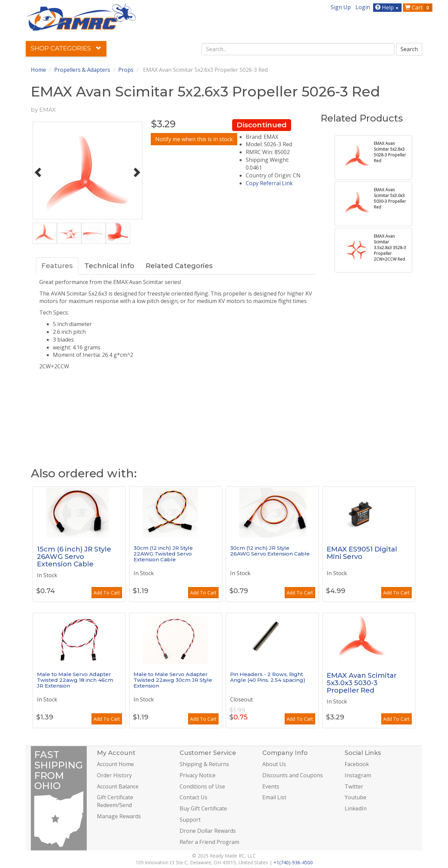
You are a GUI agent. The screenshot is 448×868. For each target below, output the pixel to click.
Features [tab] (57, 266)
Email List (274, 797)
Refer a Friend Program (209, 842)
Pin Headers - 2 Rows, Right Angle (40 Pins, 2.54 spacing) (268, 677)
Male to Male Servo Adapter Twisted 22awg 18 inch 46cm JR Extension (75, 680)
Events (271, 786)
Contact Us (194, 797)
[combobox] (298, 49)
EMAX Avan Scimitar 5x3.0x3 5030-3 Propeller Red (362, 683)
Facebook (357, 764)
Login (363, 7)
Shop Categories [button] (66, 48)
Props (126, 70)
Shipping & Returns (204, 764)
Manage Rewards (119, 816)
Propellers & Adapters (82, 70)
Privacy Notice (198, 775)
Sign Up (341, 7)
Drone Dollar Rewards (208, 831)
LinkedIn (356, 808)
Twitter (354, 786)
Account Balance (118, 786)
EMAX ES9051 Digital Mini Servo (362, 553)
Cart (418, 7)
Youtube (355, 797)
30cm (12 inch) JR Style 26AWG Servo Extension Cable (270, 551)
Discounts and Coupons (293, 775)
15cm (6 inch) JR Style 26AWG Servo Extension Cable (74, 557)
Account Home (115, 764)
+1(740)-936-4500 (293, 862)
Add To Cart (107, 593)
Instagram (358, 775)
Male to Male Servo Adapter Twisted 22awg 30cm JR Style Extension (173, 680)
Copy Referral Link (269, 183)
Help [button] (388, 7)
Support (190, 820)
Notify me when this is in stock (194, 139)
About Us (274, 764)
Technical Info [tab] (109, 266)
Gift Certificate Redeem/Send (115, 801)
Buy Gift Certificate (203, 808)
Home (38, 70)
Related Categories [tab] (179, 266)
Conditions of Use (202, 786)
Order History (114, 775)
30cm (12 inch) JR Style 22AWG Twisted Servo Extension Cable (163, 554)
